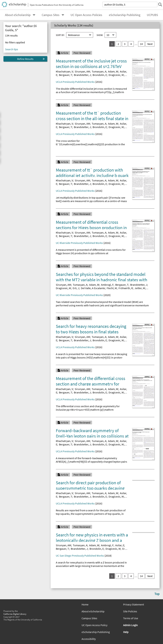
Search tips (12, 49)
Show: (100, 35)
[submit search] (159, 4)
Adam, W (113, 71)
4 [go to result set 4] (131, 44)
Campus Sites (51, 15)
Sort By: (60, 35)
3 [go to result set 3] (125, 44)
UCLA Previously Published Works (75, 82)
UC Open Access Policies (86, 15)
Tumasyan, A (99, 71)
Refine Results (25, 59)
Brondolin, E (100, 75)
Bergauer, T (66, 75)
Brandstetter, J (82, 75)
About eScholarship (18, 15)
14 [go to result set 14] (141, 44)
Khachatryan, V (64, 71)
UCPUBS (152, 15)
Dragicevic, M (116, 75)
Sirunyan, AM (82, 71)
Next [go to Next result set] (150, 44)
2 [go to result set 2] (118, 44)
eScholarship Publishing (125, 15)
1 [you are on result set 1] (112, 44)
